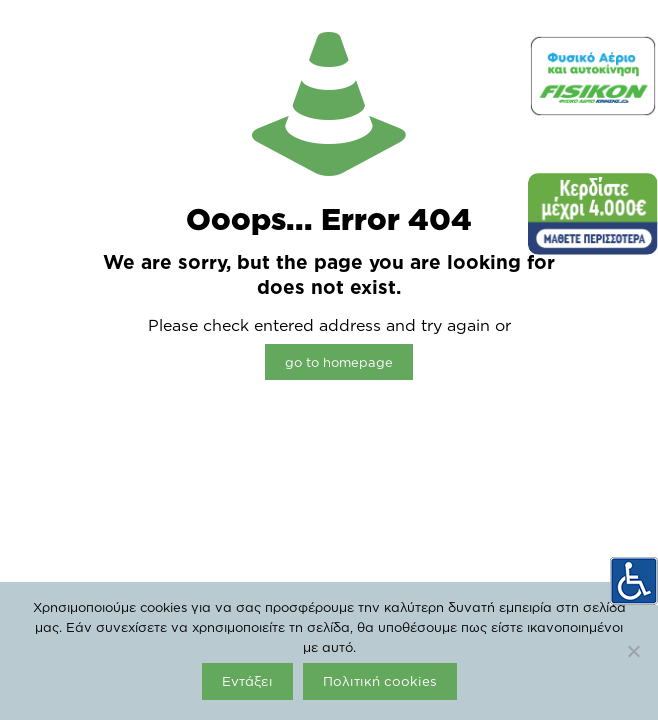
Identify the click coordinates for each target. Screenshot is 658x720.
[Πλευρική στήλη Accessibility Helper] (634, 581)
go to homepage (339, 362)
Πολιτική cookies (380, 681)
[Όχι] (633, 651)
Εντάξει (247, 681)
